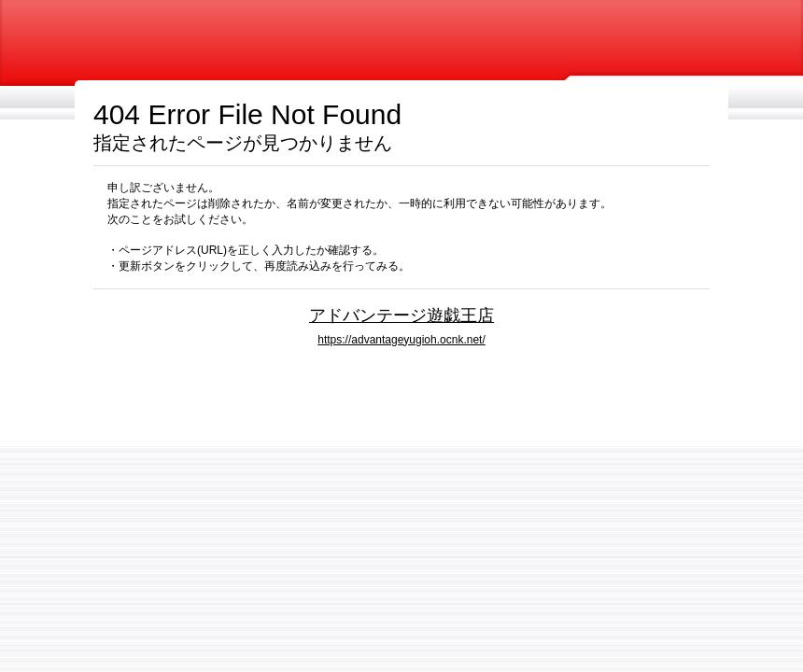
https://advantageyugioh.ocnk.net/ (401, 340)
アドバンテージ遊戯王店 (401, 315)
